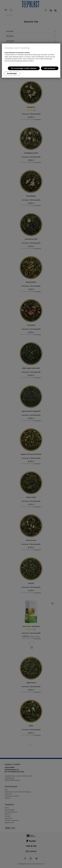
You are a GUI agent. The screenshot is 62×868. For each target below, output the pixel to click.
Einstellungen (12, 73)
